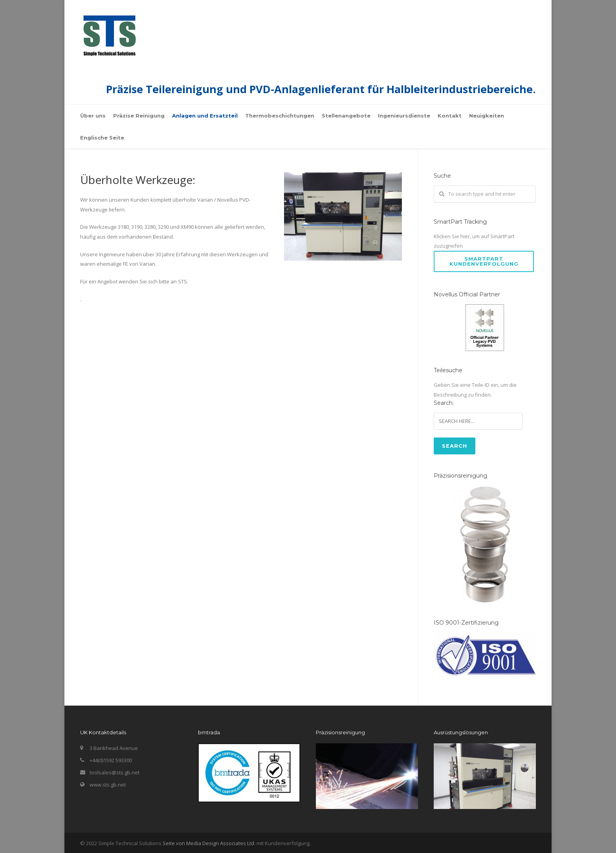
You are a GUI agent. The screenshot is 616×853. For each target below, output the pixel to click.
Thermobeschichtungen (280, 116)
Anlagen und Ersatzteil (205, 116)
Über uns (93, 116)
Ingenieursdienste (404, 116)
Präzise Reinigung (139, 116)
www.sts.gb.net (108, 785)
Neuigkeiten (487, 116)
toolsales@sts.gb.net (115, 772)
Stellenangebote (346, 116)
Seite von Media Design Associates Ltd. (209, 843)
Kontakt (450, 116)
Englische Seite (102, 138)
